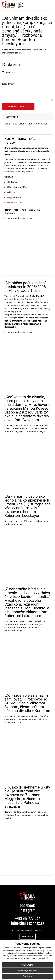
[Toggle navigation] (49, 5)
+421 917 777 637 (27, 918)
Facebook (27, 905)
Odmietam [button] (27, 976)
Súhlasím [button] (28, 965)
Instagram (28, 910)
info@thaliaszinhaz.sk (28, 923)
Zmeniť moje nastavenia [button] (27, 970)
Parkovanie (28, 937)
